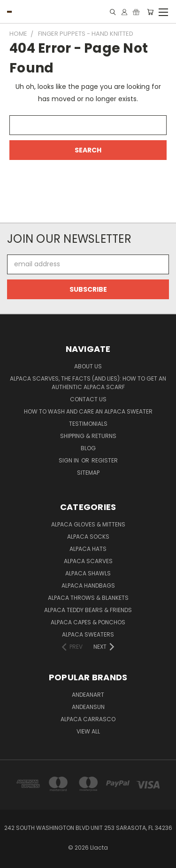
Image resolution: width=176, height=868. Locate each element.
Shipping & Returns (88, 436)
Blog (88, 448)
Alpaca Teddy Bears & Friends (88, 610)
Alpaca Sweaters (88, 634)
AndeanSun (88, 707)
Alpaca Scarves (88, 561)
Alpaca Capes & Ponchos (88, 622)
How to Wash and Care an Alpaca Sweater (88, 411)
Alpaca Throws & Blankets (88, 598)
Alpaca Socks (88, 537)
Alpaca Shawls (88, 573)
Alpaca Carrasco (88, 719)
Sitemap (88, 473)
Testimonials (88, 424)
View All (88, 731)
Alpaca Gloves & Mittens (88, 524)
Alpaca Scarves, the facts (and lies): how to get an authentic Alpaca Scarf (88, 383)
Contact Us (88, 399)
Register (105, 460)
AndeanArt (88, 695)
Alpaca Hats (88, 549)
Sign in (69, 460)
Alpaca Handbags (88, 585)
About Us (88, 366)
